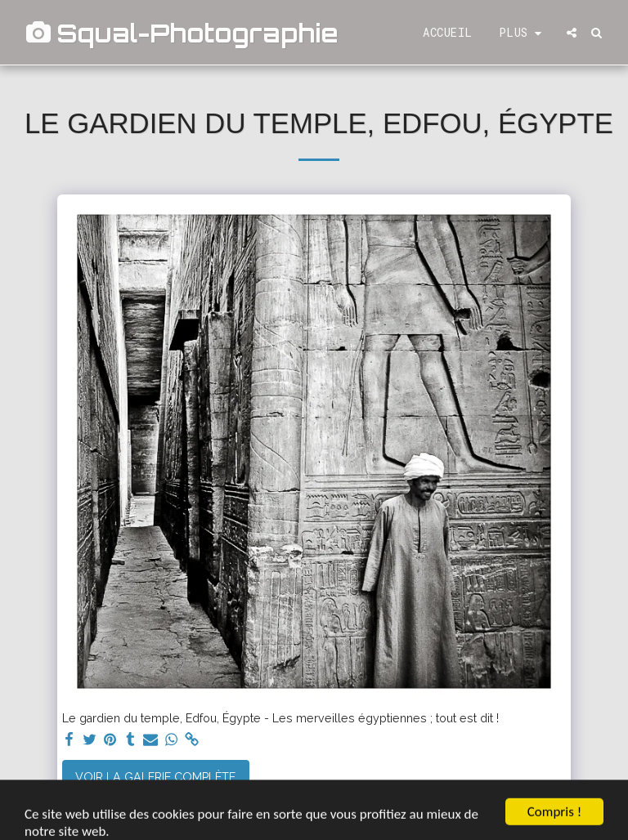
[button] (572, 33)
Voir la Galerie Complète (155, 777)
